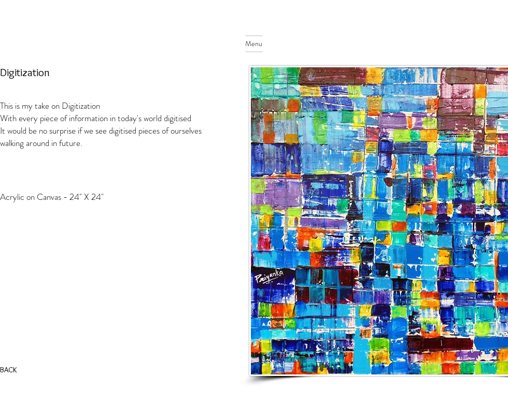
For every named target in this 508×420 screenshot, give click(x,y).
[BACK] (10, 370)
